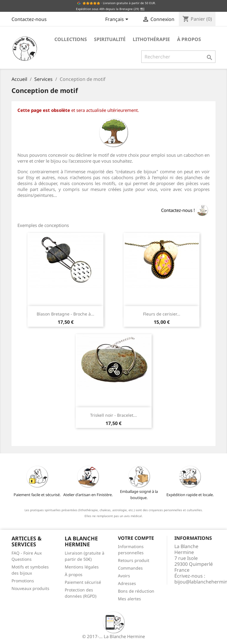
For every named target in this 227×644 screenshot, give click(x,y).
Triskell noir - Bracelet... (113, 415)
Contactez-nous (29, 19)
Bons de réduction (136, 591)
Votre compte (136, 538)
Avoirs (124, 576)
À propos (189, 39)
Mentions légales (82, 567)
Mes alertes (129, 599)
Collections (71, 39)
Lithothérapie (151, 39)
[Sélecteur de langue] (118, 20)
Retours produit (134, 560)
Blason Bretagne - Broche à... (65, 314)
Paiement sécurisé (83, 582)
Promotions (23, 581)
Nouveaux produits (30, 588)
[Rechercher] (178, 57)
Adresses (127, 583)
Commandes (130, 568)
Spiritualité (110, 39)
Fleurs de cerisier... (162, 314)
